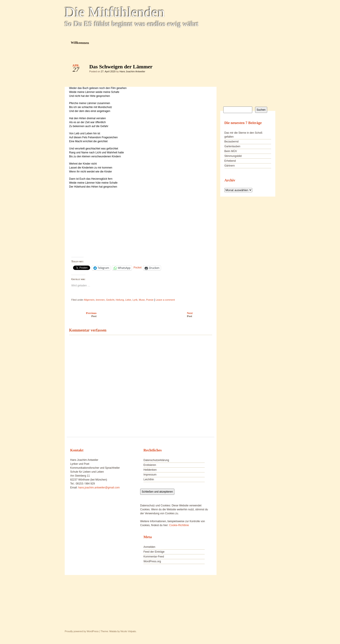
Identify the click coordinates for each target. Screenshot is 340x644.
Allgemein (89, 300)
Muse (142, 300)
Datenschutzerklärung (156, 460)
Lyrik (135, 300)
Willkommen (80, 43)
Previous (82, 315)
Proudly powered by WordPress (82, 631)
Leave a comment (165, 300)
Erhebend (230, 161)
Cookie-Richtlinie (179, 525)
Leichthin (149, 479)
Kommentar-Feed (154, 557)
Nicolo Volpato (128, 631)
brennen (100, 300)
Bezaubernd (232, 142)
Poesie (150, 300)
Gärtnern (230, 166)
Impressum (150, 475)
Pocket (138, 268)
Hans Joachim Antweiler (132, 71)
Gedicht (110, 300)
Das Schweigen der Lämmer (205, 68)
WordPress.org (152, 561)
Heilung (120, 300)
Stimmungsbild (233, 156)
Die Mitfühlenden (115, 12)
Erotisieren (150, 465)
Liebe (128, 300)
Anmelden (149, 547)
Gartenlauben (232, 146)
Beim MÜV (231, 151)
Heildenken (150, 470)
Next (201, 315)
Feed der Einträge (154, 552)
